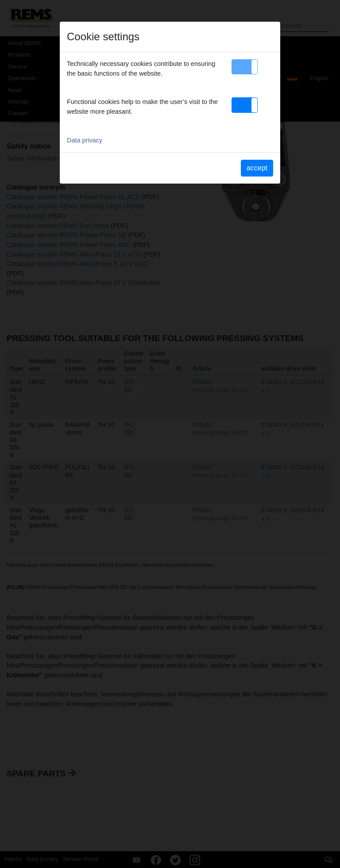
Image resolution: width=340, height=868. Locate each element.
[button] (245, 67)
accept (257, 168)
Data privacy (85, 140)
